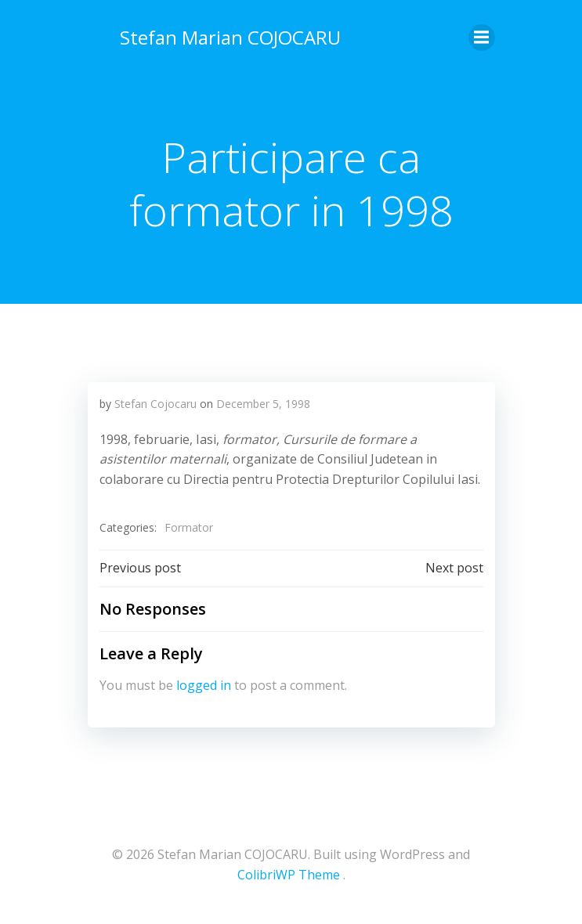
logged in (204, 685)
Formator (189, 527)
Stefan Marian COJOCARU (230, 37)
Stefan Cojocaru (155, 404)
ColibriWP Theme (289, 875)
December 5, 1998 (263, 404)
